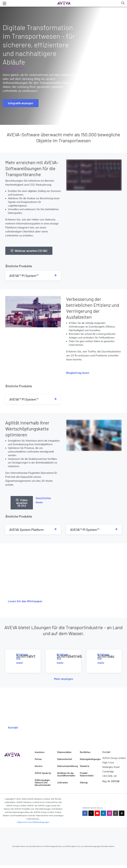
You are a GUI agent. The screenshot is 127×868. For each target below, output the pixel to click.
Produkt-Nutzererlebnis (87, 774)
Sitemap (84, 783)
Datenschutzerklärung (67, 766)
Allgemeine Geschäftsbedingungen (33, 822)
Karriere (39, 766)
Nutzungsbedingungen (90, 759)
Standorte (85, 766)
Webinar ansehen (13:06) (29, 251)
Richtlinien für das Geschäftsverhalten (66, 774)
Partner (38, 759)
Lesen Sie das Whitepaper (25, 601)
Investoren (40, 752)
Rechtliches (85, 752)
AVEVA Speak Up (43, 773)
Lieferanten (63, 783)
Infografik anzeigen (21, 103)
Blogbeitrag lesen (78, 373)
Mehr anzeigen (63, 679)
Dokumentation (64, 752)
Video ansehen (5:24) (22, 503)
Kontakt (13, 727)
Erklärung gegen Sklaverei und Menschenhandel (43, 783)
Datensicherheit (65, 759)
